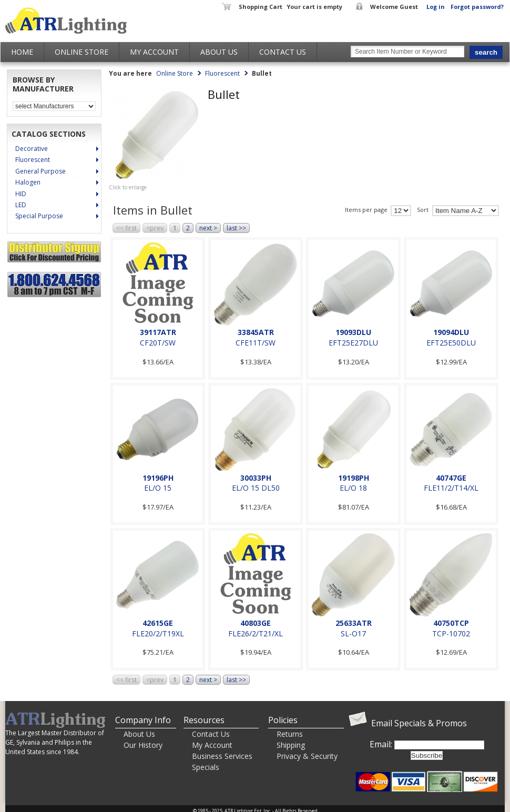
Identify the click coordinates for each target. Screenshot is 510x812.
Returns (290, 734)
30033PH (256, 478)
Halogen (28, 182)
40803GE (256, 623)
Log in (436, 7)
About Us (219, 52)
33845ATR (256, 332)
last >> (236, 228)
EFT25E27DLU (353, 343)
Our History (143, 745)
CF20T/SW (158, 343)
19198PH (354, 478)
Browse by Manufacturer (43, 84)
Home (22, 52)
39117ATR (158, 332)
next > (208, 228)
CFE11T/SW (256, 343)
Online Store (81, 52)
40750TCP (451, 623)
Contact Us (283, 52)
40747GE (451, 478)
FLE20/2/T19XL (158, 633)
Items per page (366, 210)
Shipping (291, 745)
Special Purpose (39, 216)
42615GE (158, 623)
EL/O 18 (353, 488)
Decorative (32, 149)
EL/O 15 (158, 488)
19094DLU (451, 332)
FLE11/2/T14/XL (451, 488)
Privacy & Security (307, 756)
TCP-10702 (451, 633)
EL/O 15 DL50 (256, 488)
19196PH (158, 478)
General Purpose (40, 171)
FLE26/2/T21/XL (256, 633)
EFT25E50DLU (451, 343)
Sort (423, 210)
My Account (154, 52)
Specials (206, 767)
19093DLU (353, 332)
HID (21, 194)
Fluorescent (33, 160)
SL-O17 (353, 633)
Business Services (222, 756)
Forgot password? (477, 7)
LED (21, 205)
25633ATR (354, 623)
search (486, 52)
